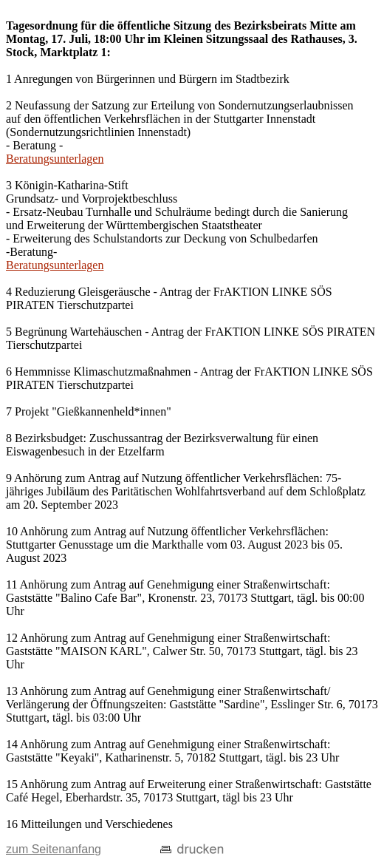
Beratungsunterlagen (55, 159)
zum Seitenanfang (54, 849)
